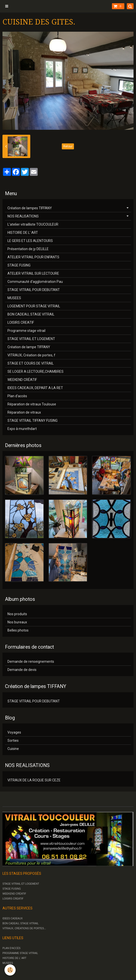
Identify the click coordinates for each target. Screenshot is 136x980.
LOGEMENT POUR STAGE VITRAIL (34, 306)
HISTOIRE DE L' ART (23, 233)
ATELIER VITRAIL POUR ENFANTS (33, 257)
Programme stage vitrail (26, 331)
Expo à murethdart (22, 429)
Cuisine (13, 749)
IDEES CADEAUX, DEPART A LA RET (35, 388)
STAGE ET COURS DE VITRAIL (31, 363)
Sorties (13, 741)
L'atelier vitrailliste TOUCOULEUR (33, 224)
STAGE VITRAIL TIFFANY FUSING (33, 421)
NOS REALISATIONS (23, 216)
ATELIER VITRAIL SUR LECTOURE (33, 273)
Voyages (14, 732)
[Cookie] (10, 970)
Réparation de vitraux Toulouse (32, 404)
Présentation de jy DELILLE (28, 249)
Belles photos (18, 630)
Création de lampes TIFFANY (30, 208)
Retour (68, 146)
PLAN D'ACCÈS (12, 948)
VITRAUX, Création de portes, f (31, 355)
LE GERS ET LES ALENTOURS (30, 241)
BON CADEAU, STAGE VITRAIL (31, 314)
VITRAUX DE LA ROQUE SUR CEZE (34, 780)
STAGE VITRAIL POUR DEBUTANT (34, 290)
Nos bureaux (17, 622)
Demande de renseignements (31, 662)
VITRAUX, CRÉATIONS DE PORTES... (24, 928)
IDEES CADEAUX (13, 918)
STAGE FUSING (19, 265)
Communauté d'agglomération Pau (35, 282)
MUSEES (14, 298)
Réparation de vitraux (24, 412)
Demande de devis (22, 670)
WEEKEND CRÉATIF (22, 380)
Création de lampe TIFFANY (29, 347)
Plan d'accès (17, 396)
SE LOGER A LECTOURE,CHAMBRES (35, 371)
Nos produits (17, 614)
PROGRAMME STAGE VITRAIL (20, 953)
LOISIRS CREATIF (21, 322)
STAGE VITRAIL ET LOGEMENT (31, 339)
